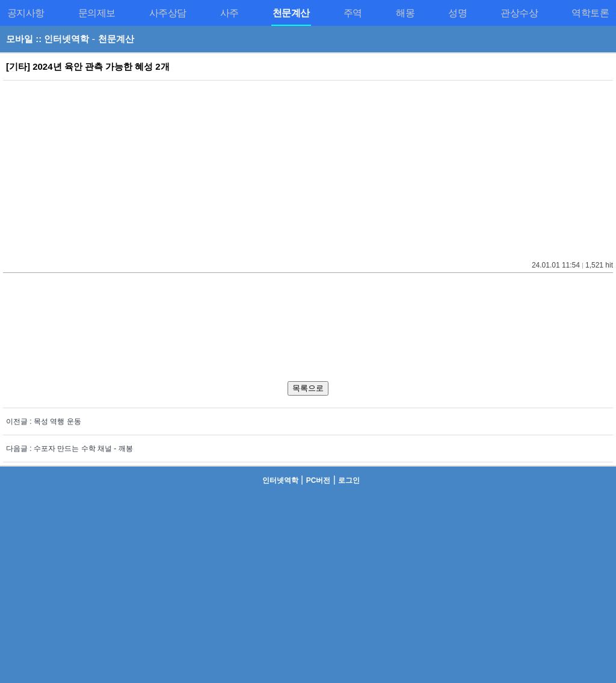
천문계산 (116, 39)
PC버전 (319, 480)
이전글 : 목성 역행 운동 (44, 421)
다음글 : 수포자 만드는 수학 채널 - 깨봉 (69, 449)
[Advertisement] (308, 168)
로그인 (349, 480)
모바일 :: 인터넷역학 (48, 39)
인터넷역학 (280, 480)
